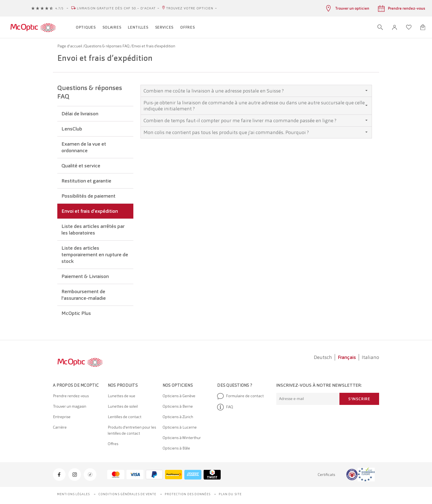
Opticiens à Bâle (176, 448)
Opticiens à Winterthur (182, 438)
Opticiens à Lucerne (180, 427)
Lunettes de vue (121, 396)
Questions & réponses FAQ (107, 46)
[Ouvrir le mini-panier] (423, 27)
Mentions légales (74, 494)
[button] (395, 27)
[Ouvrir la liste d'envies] (409, 27)
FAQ (225, 407)
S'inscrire (359, 399)
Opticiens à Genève (179, 396)
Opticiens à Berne (178, 406)
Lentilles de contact (125, 417)
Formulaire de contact (240, 396)
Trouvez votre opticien (190, 8)
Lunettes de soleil (123, 406)
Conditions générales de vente (127, 494)
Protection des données (188, 494)
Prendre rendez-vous (71, 396)
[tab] (256, 91)
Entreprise (62, 417)
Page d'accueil (70, 46)
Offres (113, 444)
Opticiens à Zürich (178, 417)
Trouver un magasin (70, 406)
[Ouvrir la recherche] (380, 27)
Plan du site (230, 494)
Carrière (60, 427)
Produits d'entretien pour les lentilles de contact (132, 430)
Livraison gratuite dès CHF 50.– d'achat (116, 8)
